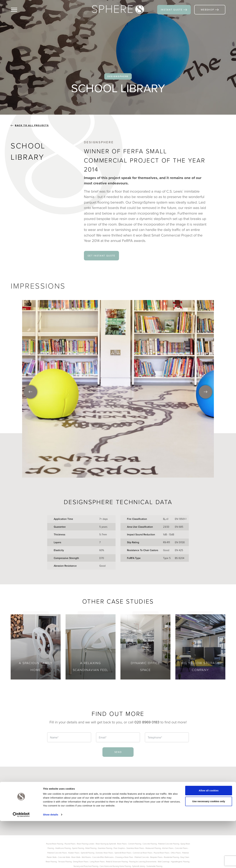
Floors (69, 793)
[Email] (118, 737)
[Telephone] (167, 737)
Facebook (182, 793)
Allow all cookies (209, 837)
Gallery (98, 797)
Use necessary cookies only (209, 848)
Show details (51, 862)
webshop (210, 10)
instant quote (174, 10)
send (118, 752)
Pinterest (181, 797)
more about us (26, 818)
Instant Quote (102, 802)
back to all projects (30, 125)
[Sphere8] (118, 9)
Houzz (207, 797)
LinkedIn (208, 793)
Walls (69, 797)
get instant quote (102, 256)
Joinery (70, 802)
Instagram (182, 802)
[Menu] (19, 10)
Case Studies (74, 806)
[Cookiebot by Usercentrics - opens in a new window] (21, 862)
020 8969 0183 (140, 809)
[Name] (69, 737)
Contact (98, 806)
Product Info (73, 810)
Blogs (97, 793)
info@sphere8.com (144, 816)
